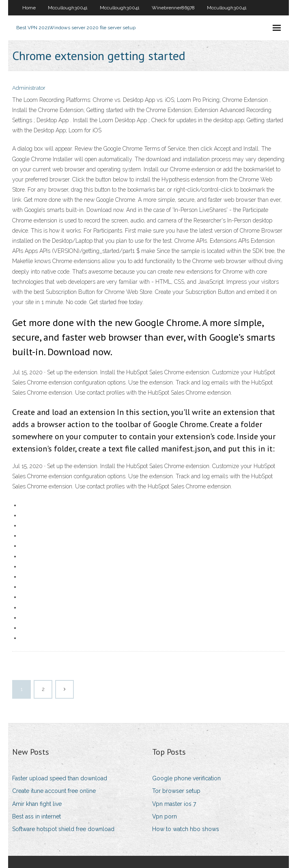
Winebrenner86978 (173, 8)
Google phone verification (186, 778)
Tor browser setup (176, 791)
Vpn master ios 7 (174, 804)
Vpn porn (165, 816)
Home (29, 8)
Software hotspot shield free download (63, 829)
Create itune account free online (54, 791)
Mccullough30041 (68, 8)
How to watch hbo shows (186, 829)
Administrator (29, 88)
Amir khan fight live (37, 804)
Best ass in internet (37, 816)
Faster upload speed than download (60, 778)
